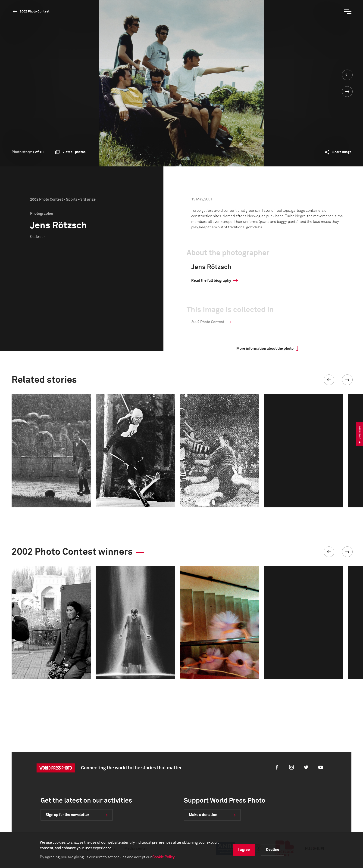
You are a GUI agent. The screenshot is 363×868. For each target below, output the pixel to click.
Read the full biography (211, 281)
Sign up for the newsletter (67, 815)
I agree (244, 850)
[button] (329, 380)
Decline (273, 850)
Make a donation (203, 815)
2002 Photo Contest (35, 12)
